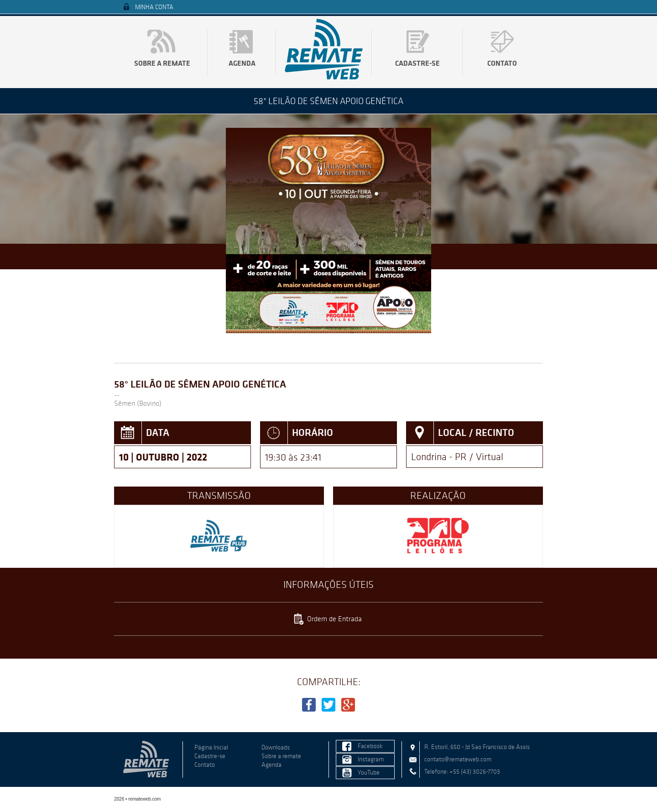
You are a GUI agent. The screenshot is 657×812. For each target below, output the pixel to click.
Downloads (276, 747)
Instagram (371, 759)
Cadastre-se (417, 63)
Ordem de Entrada (334, 619)
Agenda (242, 63)
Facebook (370, 746)
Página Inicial (211, 747)
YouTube (369, 773)
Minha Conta (154, 7)
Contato (502, 63)
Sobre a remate (162, 63)
